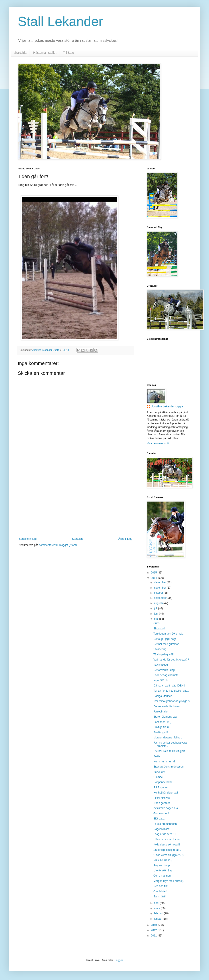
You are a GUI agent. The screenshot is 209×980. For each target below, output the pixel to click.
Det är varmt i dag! (164, 670)
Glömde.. (159, 777)
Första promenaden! (165, 824)
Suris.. (157, 623)
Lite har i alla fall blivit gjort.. (170, 751)
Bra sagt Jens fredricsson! (169, 767)
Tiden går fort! (162, 803)
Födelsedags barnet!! (166, 675)
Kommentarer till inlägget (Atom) (58, 545)
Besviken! (159, 772)
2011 (154, 936)
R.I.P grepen (161, 788)
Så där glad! (161, 732)
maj (157, 619)
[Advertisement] (76, 504)
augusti (159, 603)
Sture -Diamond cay (165, 717)
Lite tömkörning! (163, 871)
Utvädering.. (161, 649)
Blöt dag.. (159, 819)
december (160, 582)
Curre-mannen (162, 876)
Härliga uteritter (163, 696)
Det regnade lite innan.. (167, 706)
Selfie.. (158, 756)
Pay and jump (162, 865)
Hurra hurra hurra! (164, 762)
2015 (154, 573)
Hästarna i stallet (45, 53)
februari (159, 913)
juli (156, 608)
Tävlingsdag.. (161, 665)
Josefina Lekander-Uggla (167, 407)
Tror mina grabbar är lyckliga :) (172, 701)
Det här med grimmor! (166, 644)
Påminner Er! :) (162, 722)
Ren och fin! (161, 886)
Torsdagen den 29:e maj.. (168, 634)
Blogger (118, 960)
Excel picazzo (162, 798)
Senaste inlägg (28, 539)
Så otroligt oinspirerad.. (167, 850)
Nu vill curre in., (163, 860)
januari (158, 919)
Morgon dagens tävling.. (168, 738)
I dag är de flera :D (164, 834)
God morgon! (161, 813)
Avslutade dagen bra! (166, 808)
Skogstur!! (159, 629)
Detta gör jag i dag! (165, 639)
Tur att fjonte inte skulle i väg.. (171, 691)
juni (157, 614)
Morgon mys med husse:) (168, 881)
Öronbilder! (160, 891)
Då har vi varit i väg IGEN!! (169, 686)
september (161, 598)
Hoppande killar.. (163, 782)
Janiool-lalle (160, 712)
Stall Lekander (60, 21)
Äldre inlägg (125, 539)
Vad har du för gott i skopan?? (171, 660)
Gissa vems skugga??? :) (168, 855)
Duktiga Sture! (162, 727)
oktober (159, 593)
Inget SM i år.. (162, 680)
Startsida (20, 53)
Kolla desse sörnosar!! (167, 845)
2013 (154, 925)
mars (157, 908)
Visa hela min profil (158, 443)
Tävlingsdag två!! (164, 655)
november (160, 588)
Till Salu (69, 53)
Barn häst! (160, 897)
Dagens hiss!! (162, 829)
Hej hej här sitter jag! (166, 793)
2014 (154, 578)
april (157, 903)
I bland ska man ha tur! (167, 839)
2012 (154, 930)
